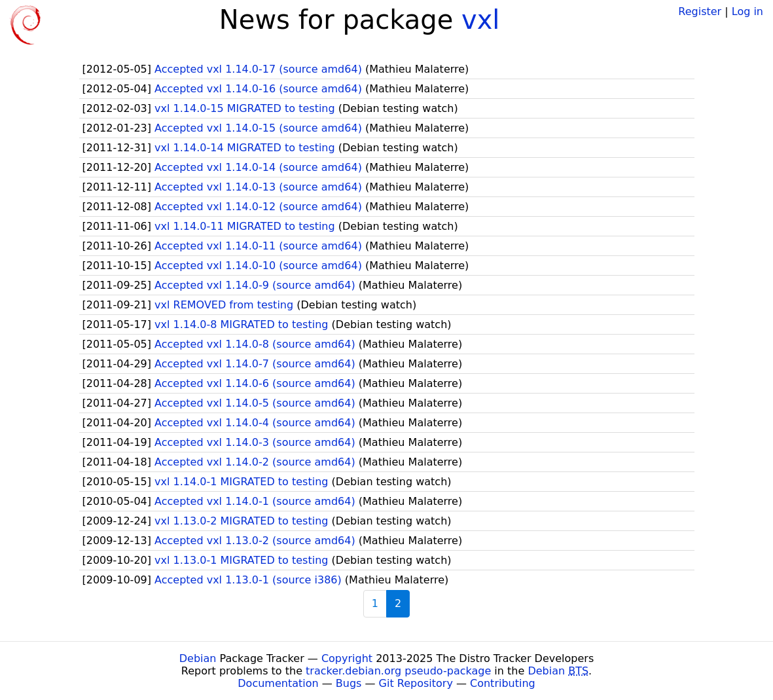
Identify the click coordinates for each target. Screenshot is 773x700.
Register (700, 11)
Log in (747, 11)
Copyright (347, 658)
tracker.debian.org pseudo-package (398, 671)
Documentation (278, 683)
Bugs (349, 683)
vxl (480, 20)
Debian (198, 658)
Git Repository (416, 683)
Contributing (503, 683)
